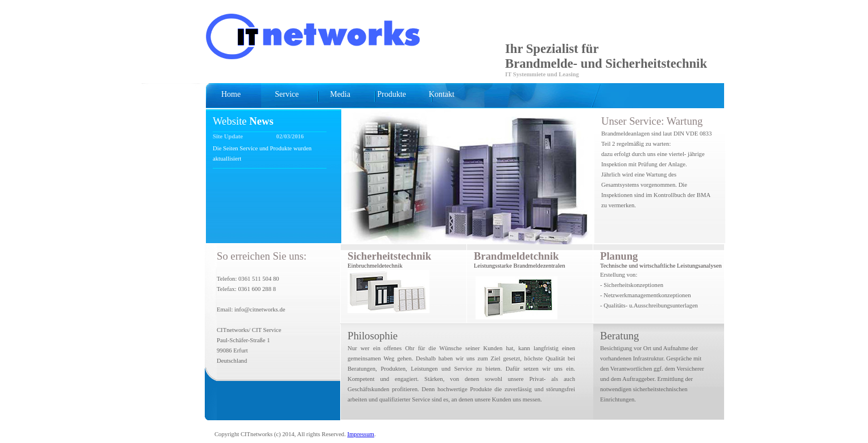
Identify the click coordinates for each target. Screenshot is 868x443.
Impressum (361, 434)
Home (231, 94)
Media (340, 94)
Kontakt (442, 94)
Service (287, 94)
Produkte (392, 94)
